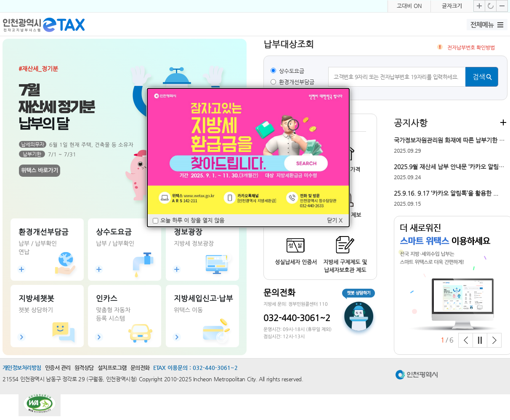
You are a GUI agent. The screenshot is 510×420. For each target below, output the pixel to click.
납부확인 (34, 249)
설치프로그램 (112, 368)
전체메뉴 (482, 25)
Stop (480, 340)
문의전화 (140, 368)
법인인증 (112, 299)
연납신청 (34, 265)
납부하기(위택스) (34, 233)
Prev (466, 340)
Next (494, 340)
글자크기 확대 (479, 6)
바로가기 (34, 316)
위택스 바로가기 (39, 170)
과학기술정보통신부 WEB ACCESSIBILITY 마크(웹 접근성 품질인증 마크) (40, 407)
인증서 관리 (58, 368)
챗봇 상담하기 (357, 312)
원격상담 (84, 368)
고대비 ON (409, 6)
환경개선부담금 (297, 82)
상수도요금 (292, 71)
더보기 (503, 122)
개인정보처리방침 (22, 368)
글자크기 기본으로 (491, 6)
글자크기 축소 (502, 6)
